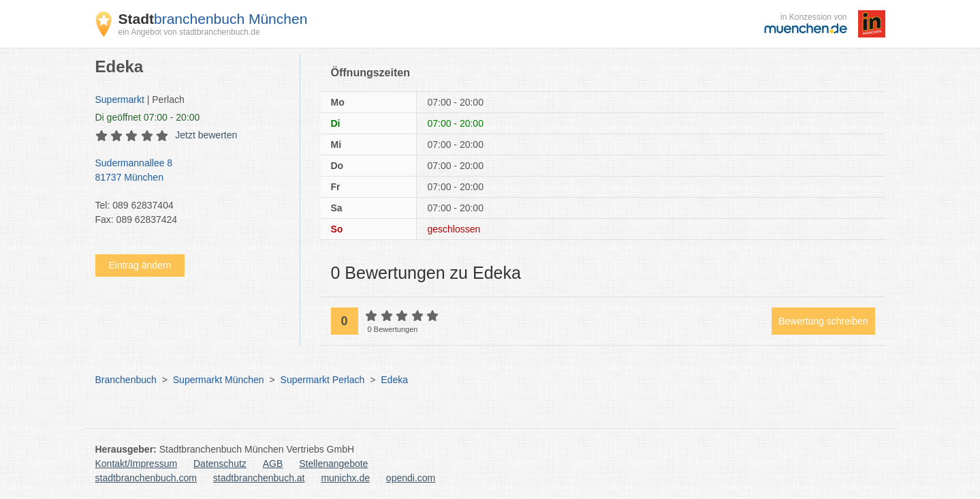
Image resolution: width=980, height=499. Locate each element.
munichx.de (345, 478)
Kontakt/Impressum (137, 464)
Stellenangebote (333, 464)
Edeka (394, 380)
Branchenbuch (126, 380)
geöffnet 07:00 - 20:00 (148, 117)
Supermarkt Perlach (323, 380)
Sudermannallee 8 (191, 171)
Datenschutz (220, 464)
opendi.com (411, 478)
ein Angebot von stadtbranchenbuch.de (189, 32)
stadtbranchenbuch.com (146, 478)
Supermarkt (120, 100)
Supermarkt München (219, 380)
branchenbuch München (213, 19)
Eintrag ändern (140, 265)
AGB (273, 464)
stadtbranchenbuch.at (259, 478)
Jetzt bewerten (206, 135)
